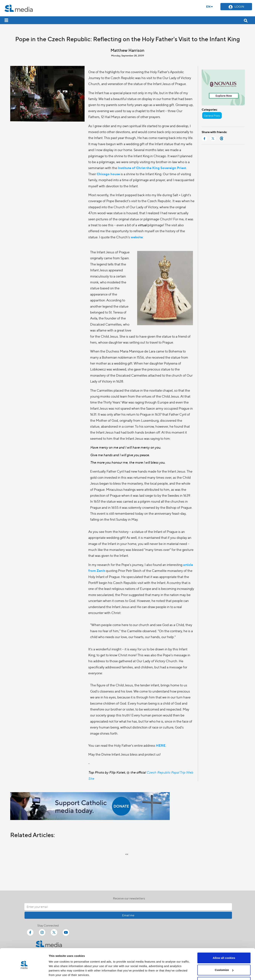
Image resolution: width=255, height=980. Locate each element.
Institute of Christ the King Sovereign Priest (152, 168)
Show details (57, 973)
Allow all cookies (224, 945)
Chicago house (108, 174)
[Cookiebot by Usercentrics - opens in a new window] (24, 973)
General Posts (212, 115)
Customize (224, 957)
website (137, 237)
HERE (161, 745)
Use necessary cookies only (224, 970)
